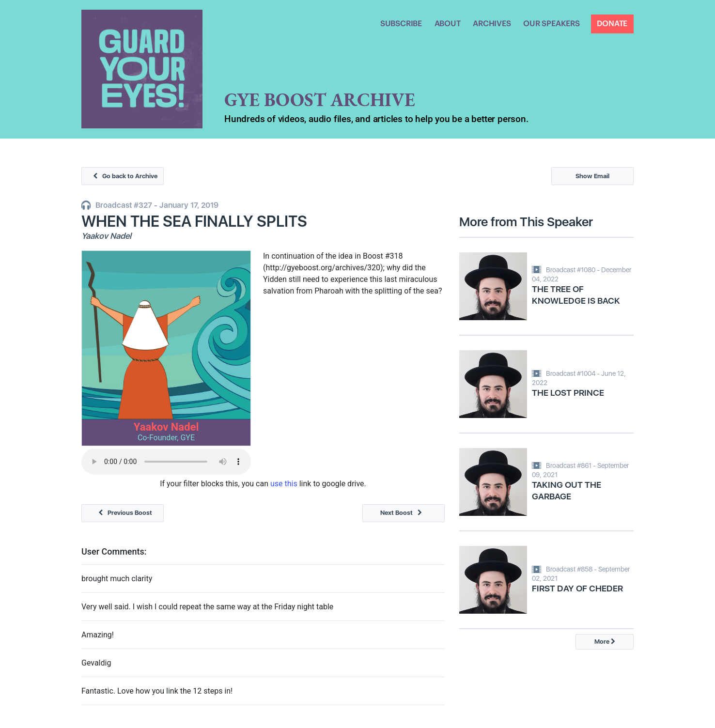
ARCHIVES (492, 24)
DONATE (612, 24)
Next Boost (404, 513)
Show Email (592, 176)
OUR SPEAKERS (552, 24)
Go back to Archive (123, 176)
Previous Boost (123, 513)
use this (284, 484)
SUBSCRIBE (401, 24)
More (605, 642)
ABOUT (448, 24)
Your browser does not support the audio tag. (166, 462)
